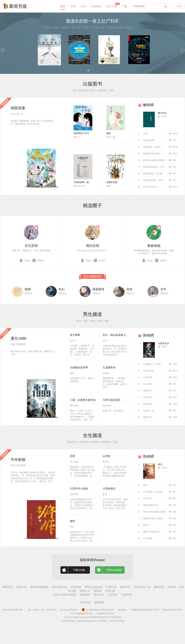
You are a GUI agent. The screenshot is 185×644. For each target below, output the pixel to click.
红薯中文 (111, 587)
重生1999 (19, 338)
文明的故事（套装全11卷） (87, 182)
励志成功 (83, 90)
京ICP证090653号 (69, 610)
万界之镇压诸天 (112, 400)
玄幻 (78, 321)
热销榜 (149, 335)
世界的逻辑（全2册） (154, 174)
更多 (111, 90)
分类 (73, 6)
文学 (92, 90)
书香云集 (110, 591)
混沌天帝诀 (149, 371)
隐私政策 (100, 602)
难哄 (72, 521)
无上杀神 (147, 384)
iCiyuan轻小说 (142, 587)
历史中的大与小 (151, 187)
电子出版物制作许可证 (82, 614)
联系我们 (85, 595)
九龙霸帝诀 (109, 367)
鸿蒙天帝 (147, 391)
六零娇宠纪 (109, 489)
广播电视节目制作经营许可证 (145, 610)
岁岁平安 (147, 499)
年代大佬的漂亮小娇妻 (154, 512)
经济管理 (102, 90)
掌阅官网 (7, 587)
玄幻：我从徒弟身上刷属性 (118, 335)
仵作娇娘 (18, 460)
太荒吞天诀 (163, 343)
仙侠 (100, 321)
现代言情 (92, 246)
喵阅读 (97, 591)
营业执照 (122, 610)
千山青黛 (147, 538)
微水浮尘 (162, 113)
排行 (83, 6)
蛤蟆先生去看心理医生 (154, 160)
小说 (74, 90)
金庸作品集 (112, 182)
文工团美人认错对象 (153, 492)
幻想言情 (95, 442)
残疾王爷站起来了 (152, 532)
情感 (28, 289)
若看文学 (85, 591)
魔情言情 (159, 587)
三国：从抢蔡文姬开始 (83, 400)
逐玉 (160, 465)
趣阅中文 (125, 587)
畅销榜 (149, 105)
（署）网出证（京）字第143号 (41, 610)
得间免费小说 (59, 587)
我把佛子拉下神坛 (152, 154)
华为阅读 (76, 587)
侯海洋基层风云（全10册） (156, 167)
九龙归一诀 (149, 411)
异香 (72, 456)
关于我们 (113, 595)
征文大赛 (112, 6)
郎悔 (145, 485)
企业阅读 (96, 6)
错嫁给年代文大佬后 (153, 518)
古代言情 (31, 246)
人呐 (145, 134)
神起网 (172, 587)
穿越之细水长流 (151, 505)
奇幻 (85, 321)
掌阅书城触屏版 (39, 587)
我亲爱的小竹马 (81, 133)
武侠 (129, 289)
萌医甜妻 (18, 108)
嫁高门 (146, 525)
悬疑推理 (98, 289)
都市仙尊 (147, 404)
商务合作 (99, 595)
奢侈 (109, 133)
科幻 (62, 289)
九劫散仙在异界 (79, 367)
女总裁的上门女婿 (152, 364)
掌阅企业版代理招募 (65, 595)
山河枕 (107, 456)
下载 (125, 6)
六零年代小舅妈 (79, 489)
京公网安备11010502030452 (98, 610)
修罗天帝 (147, 417)
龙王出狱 (147, 397)
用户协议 (85, 602)
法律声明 (127, 595)
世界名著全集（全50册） (155, 180)
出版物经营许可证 (105, 614)
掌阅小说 (21, 587)
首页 (63, 6)
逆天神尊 (75, 335)
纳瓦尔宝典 (149, 140)
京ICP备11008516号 (13, 610)
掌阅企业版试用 (94, 587)
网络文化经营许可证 (172, 610)
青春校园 (154, 246)
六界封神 (147, 377)
